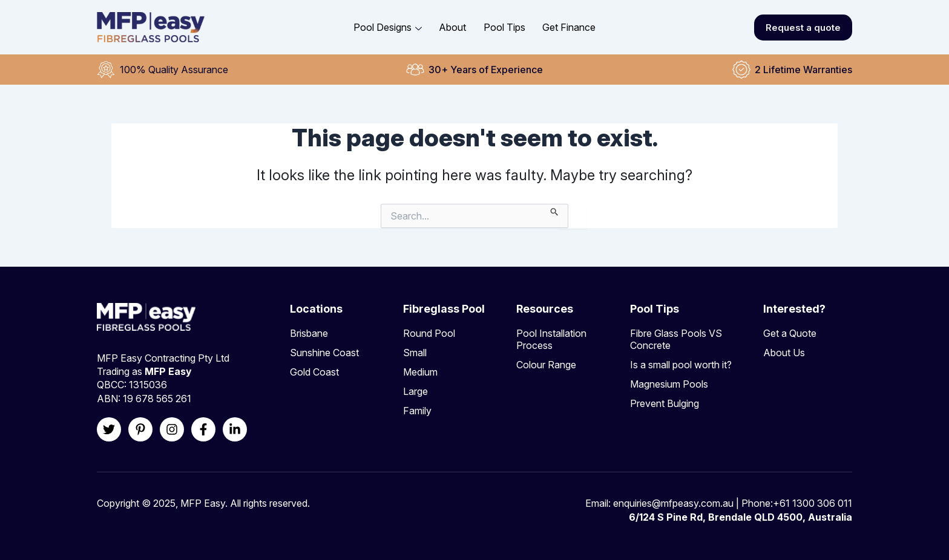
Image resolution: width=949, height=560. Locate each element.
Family (417, 411)
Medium (420, 372)
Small (415, 353)
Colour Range (546, 365)
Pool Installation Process (551, 339)
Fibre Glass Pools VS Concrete (676, 339)
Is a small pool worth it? (681, 365)
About (453, 27)
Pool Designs (388, 27)
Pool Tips (504, 27)
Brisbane (309, 333)
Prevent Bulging (665, 403)
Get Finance (569, 27)
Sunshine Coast (324, 353)
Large (415, 391)
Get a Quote (790, 333)
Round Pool (429, 333)
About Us (784, 353)
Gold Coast (314, 372)
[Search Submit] (555, 210)
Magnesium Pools (669, 384)
